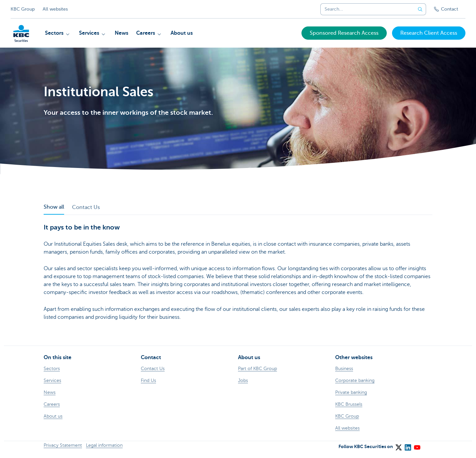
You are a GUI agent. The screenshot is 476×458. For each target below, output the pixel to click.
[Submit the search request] (420, 9)
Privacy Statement (63, 445)
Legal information (104, 445)
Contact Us (86, 207)
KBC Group (23, 9)
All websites (55, 9)
